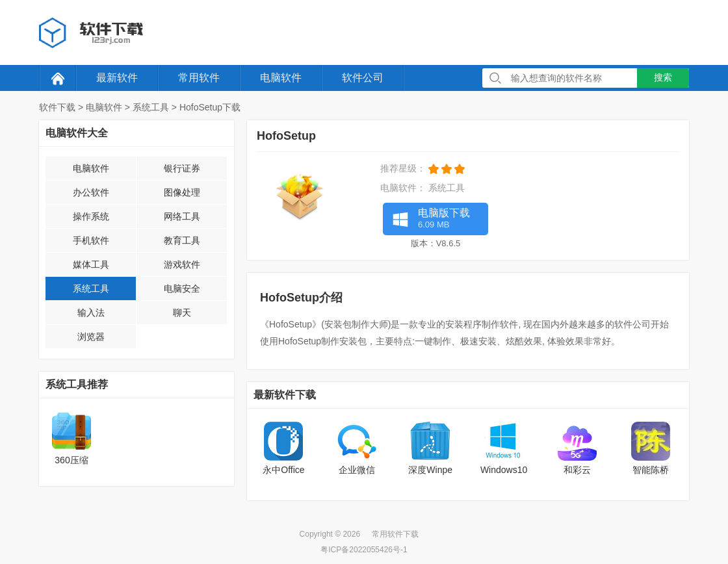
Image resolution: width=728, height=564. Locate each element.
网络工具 (182, 216)
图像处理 (182, 192)
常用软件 (199, 78)
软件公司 (363, 78)
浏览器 (91, 337)
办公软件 (91, 192)
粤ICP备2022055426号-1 (364, 550)
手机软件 (91, 240)
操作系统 (91, 216)
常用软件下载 (395, 534)
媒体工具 (91, 264)
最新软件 (117, 78)
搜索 (663, 77)
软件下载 (57, 107)
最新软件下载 (285, 395)
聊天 (182, 313)
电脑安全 (182, 288)
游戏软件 (182, 264)
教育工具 (182, 240)
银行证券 (182, 168)
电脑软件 (281, 78)
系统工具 (151, 107)
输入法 (91, 313)
